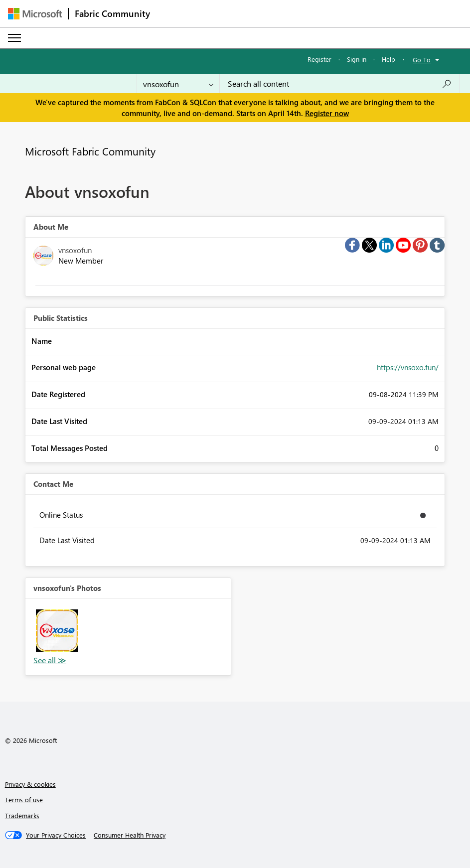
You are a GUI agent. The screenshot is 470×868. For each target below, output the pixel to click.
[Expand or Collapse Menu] (14, 38)
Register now (327, 113)
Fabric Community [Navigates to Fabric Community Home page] (112, 13)
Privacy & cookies (30, 784)
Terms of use (24, 799)
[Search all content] (340, 84)
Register (319, 59)
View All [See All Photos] (50, 660)
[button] (57, 631)
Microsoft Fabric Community (90, 151)
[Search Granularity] (178, 84)
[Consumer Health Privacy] (130, 835)
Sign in (357, 59)
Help (389, 59)
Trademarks (22, 815)
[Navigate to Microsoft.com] (35, 14)
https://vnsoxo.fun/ (408, 367)
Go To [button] (422, 60)
